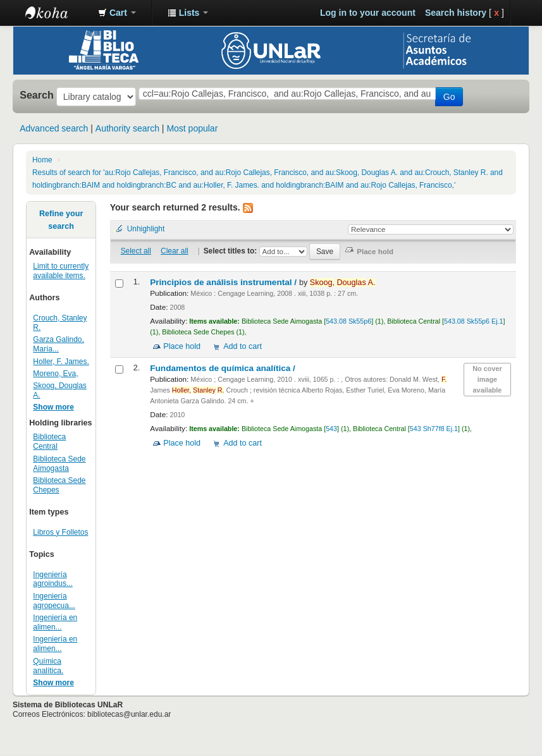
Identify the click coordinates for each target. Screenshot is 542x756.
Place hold (182, 346)
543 (331, 429)
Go (449, 97)
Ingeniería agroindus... (53, 579)
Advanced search (54, 128)
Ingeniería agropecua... (54, 601)
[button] (117, 13)
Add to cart (243, 346)
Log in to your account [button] (368, 13)
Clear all (175, 251)
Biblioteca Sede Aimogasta (59, 464)
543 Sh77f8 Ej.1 (434, 429)
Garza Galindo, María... (59, 344)
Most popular (192, 128)
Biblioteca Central (49, 442)
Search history (456, 13)
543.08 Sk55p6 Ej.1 (473, 321)
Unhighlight (146, 229)
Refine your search (61, 220)
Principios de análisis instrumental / (225, 282)
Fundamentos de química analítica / (224, 368)
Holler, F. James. (61, 362)
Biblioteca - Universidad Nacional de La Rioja (57, 13)
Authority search (127, 128)
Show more (53, 407)
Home (42, 160)
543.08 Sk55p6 (348, 321)
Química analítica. (48, 666)
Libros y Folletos (60, 532)
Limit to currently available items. (61, 271)
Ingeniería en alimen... (55, 622)
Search (37, 95)
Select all (136, 251)
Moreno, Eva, (55, 374)
